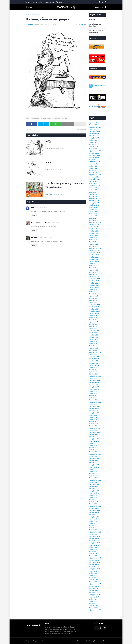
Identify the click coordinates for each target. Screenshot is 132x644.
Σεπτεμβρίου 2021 (95, 233)
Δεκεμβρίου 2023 (94, 179)
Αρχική (28, 2)
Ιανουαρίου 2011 (94, 508)
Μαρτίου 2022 (93, 220)
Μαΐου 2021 (92, 242)
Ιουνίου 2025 (93, 142)
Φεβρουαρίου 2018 (95, 326)
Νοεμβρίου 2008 (94, 564)
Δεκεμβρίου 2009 (94, 536)
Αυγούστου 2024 (94, 164)
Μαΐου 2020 (92, 268)
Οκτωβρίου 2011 (94, 489)
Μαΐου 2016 (92, 370)
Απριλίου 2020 (93, 270)
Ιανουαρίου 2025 (94, 153)
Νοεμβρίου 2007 (94, 590)
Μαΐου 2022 (92, 218)
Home (79, 641)
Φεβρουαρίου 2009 (95, 558)
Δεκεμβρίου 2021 (94, 227)
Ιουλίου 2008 (93, 573)
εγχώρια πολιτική (46, 118)
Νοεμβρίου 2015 (94, 383)
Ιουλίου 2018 (93, 315)
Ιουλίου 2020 (93, 263)
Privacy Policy (94, 641)
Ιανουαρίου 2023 (94, 201)
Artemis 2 (92, 20)
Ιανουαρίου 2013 (94, 456)
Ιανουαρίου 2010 (94, 534)
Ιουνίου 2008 (93, 575)
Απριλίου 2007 (93, 606)
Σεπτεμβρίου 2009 (95, 543)
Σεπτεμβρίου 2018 (95, 311)
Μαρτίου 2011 (93, 504)
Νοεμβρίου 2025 (94, 134)
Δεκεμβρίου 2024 (94, 155)
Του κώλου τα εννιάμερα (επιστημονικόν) (96, 32)
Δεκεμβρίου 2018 (94, 305)
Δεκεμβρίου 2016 (94, 357)
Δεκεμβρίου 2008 (94, 562)
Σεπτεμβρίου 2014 (95, 413)
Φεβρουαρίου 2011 (95, 506)
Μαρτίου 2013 (93, 452)
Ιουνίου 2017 (93, 344)
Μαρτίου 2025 (93, 149)
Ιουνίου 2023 (93, 190)
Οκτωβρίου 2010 (94, 515)
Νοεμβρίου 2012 (94, 460)
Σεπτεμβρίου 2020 (95, 259)
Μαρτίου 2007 (93, 608)
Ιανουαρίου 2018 (94, 328)
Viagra (49, 162)
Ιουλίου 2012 (93, 469)
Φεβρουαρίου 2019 (95, 300)
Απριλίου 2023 (93, 194)
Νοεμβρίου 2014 (94, 409)
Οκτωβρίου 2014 (94, 411)
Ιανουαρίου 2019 (94, 302)
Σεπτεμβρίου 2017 (95, 337)
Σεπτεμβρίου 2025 (95, 138)
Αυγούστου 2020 (94, 261)
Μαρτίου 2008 (93, 582)
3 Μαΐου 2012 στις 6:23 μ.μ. (42, 208)
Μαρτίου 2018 (93, 324)
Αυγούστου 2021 (94, 235)
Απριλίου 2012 (93, 476)
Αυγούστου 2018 (94, 313)
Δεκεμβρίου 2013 (94, 432)
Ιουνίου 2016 (93, 367)
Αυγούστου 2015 (94, 389)
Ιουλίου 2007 (93, 599)
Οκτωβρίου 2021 (94, 231)
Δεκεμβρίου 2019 (94, 279)
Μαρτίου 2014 (93, 426)
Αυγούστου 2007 (94, 597)
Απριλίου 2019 (93, 296)
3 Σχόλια (56, 25)
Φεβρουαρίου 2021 (95, 248)
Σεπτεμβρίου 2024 (95, 162)
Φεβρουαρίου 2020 (95, 274)
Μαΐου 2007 (92, 603)
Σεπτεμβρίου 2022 (95, 209)
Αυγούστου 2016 (94, 365)
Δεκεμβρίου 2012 (94, 458)
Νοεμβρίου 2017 (94, 333)
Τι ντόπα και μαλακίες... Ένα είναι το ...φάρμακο (65, 185)
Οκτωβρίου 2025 (94, 136)
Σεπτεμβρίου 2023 (95, 186)
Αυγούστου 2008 (94, 571)
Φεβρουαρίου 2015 (95, 402)
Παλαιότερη (81, 130)
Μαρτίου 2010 (93, 530)
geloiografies (65, 118)
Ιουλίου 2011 (93, 495)
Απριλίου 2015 (93, 398)
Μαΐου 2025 (92, 144)
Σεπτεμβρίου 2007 (95, 595)
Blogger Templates (39, 641)
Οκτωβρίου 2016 (94, 361)
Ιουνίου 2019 (93, 292)
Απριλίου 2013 (93, 450)
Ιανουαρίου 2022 (94, 225)
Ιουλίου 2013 (93, 443)
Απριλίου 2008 (93, 580)
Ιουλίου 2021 (93, 237)
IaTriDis (34, 237)
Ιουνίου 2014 (93, 419)
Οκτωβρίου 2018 (94, 309)
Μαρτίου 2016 (93, 374)
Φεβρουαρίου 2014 (95, 428)
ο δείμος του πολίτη (39, 222)
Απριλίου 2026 (93, 123)
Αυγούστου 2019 (94, 287)
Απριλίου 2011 (93, 502)
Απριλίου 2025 (93, 147)
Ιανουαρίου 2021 (94, 251)
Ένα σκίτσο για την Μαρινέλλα (95, 25)
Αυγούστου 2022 (94, 211)
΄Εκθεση (59, 2)
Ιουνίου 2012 (93, 471)
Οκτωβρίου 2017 (94, 335)
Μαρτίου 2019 (93, 298)
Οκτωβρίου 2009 (94, 541)
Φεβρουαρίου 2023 (95, 199)
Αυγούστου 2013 (94, 441)
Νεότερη (30, 130)
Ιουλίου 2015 (93, 391)
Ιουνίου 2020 (93, 266)
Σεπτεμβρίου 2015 (95, 387)
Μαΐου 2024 (92, 170)
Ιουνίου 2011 (93, 497)
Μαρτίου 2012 (93, 478)
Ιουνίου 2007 (93, 601)
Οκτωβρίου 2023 (94, 183)
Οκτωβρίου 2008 (94, 567)
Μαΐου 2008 (92, 577)
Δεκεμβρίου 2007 (94, 588)
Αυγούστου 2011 (94, 493)
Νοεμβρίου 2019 (94, 281)
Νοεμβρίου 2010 (94, 513)
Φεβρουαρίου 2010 (95, 532)
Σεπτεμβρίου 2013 (95, 439)
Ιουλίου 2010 (93, 521)
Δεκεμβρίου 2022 (94, 203)
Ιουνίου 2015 (93, 393)
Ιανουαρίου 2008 (94, 586)
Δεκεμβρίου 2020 (94, 253)
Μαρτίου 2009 (93, 556)
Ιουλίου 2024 (93, 166)
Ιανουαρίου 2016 (94, 378)
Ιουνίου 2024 (93, 168)
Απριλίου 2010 (93, 528)
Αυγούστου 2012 (94, 467)
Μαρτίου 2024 (93, 172)
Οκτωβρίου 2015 (94, 385)
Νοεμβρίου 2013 (94, 434)
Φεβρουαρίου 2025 (95, 151)
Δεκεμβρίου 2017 (94, 331)
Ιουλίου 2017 (93, 341)
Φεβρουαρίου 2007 (95, 610)
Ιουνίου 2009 (93, 549)
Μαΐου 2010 (92, 525)
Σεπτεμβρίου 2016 (95, 363)
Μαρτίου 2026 (93, 125)
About (85, 641)
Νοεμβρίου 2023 (94, 181)
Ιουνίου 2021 (93, 240)
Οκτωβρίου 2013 (94, 437)
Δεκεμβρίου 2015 (94, 380)
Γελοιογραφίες (37, 2)
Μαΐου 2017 (92, 346)
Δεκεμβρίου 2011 (94, 484)
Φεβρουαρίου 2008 (95, 584)
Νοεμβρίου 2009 (94, 538)
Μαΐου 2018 (92, 320)
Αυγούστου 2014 (94, 415)
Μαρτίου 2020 (93, 272)
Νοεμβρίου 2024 (94, 157)
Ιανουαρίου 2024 (94, 177)
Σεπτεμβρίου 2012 (95, 465)
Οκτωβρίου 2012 (94, 463)
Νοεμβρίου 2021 (94, 229)
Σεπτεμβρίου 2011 (95, 491)
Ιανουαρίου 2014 (94, 430)
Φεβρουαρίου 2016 (95, 376)
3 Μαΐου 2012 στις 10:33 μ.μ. (47, 238)
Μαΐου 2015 (92, 396)
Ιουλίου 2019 (93, 289)
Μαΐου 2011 (92, 499)
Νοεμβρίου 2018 (94, 307)
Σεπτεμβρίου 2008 (95, 569)
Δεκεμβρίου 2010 (94, 510)
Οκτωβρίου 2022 (94, 207)
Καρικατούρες (49, 2)
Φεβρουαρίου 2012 (95, 480)
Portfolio (103, 641)
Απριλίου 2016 (93, 372)
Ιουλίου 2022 (93, 214)
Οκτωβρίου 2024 (94, 160)
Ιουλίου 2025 (93, 140)
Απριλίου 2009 (93, 554)
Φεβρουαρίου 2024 (95, 175)
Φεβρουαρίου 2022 (95, 222)
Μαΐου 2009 (92, 551)
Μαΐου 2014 (92, 422)
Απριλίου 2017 (93, 348)
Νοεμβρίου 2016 (94, 359)
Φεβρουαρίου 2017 (95, 352)
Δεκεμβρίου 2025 (94, 131)
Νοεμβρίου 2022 (94, 205)
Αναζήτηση (100, 7)
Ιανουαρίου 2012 (94, 482)
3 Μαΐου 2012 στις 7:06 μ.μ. (55, 223)
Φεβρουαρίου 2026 (95, 127)
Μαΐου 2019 (92, 294)
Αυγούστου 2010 (94, 519)
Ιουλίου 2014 (93, 417)
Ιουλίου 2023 (93, 188)
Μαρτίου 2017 (93, 350)
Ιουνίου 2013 (93, 445)
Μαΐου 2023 (92, 192)
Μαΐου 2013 (92, 448)
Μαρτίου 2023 (93, 196)
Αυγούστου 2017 (94, 339)
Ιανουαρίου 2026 (94, 129)
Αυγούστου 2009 (94, 545)
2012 (38, 14)
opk (33, 207)
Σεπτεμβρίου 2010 (95, 517)
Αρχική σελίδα (30, 14)
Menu (30, 7)
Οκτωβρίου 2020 (94, 257)
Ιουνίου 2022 (93, 216)
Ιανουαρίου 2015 (94, 404)
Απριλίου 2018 (93, 322)
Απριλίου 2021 (93, 244)
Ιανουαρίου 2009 (94, 560)
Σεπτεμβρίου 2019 (95, 285)
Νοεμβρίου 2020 (94, 255)
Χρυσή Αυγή (56, 118)
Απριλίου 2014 (93, 424)
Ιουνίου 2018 (93, 318)
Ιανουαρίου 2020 (94, 276)
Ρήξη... (49, 141)
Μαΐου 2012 (92, 473)
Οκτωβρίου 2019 (94, 283)
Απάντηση (35, 215)
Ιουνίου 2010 (93, 523)
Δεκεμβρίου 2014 (94, 406)
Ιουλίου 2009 (93, 547)
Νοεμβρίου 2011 (94, 487)
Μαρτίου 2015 (93, 400)
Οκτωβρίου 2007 (94, 593)
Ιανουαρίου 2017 (94, 354)
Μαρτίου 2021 (93, 246)
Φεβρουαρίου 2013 (95, 454)
